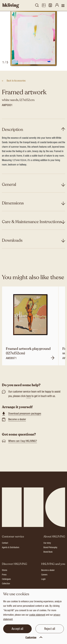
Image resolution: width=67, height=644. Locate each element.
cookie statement (37, 615)
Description (12, 137)
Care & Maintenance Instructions (32, 229)
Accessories (16, 89)
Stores (5, 578)
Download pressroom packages (25, 421)
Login (43, 587)
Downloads (12, 248)
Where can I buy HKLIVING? (23, 449)
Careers (44, 583)
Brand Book (48, 560)
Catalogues (6, 587)
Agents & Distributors (11, 555)
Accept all (17, 629)
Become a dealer (17, 427)
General (9, 192)
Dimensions (13, 211)
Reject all (50, 629)
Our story (47, 551)
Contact (5, 551)
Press (4, 583)
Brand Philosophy (50, 555)
